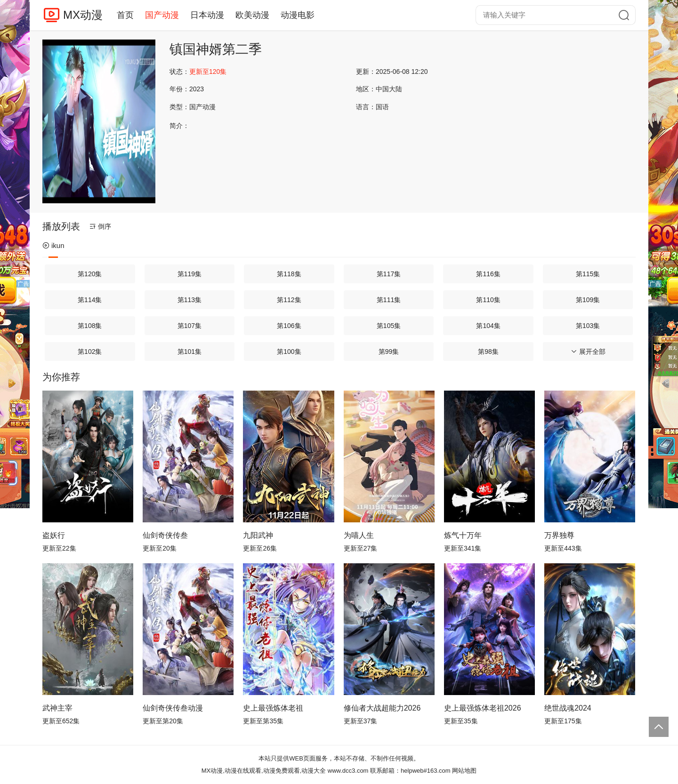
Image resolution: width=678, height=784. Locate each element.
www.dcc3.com (348, 771)
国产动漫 (162, 15)
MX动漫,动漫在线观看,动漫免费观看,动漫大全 (264, 771)
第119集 (190, 274)
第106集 (289, 326)
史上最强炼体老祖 (273, 708)
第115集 (588, 274)
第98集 (488, 352)
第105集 (389, 326)
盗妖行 (54, 535)
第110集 (488, 300)
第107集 (190, 326)
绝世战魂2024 (568, 708)
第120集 (90, 274)
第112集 (289, 300)
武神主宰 (57, 708)
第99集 (389, 352)
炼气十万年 (463, 535)
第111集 (389, 300)
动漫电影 (298, 15)
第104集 (488, 326)
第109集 (588, 300)
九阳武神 (258, 535)
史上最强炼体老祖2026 (483, 708)
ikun (53, 245)
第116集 (488, 274)
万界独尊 (559, 535)
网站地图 (464, 771)
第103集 (588, 326)
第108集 (90, 326)
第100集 (289, 352)
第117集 (389, 274)
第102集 (90, 352)
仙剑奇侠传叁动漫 (173, 708)
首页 (125, 15)
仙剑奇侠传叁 (165, 535)
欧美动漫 (252, 15)
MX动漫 (83, 15)
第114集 (90, 300)
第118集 (289, 274)
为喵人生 (359, 535)
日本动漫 (207, 15)
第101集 (190, 352)
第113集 (190, 300)
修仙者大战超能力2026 (382, 708)
